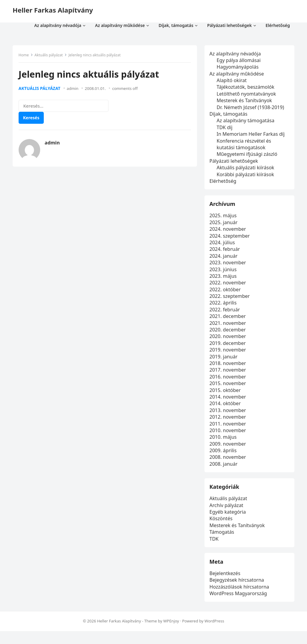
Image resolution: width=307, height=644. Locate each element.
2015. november (229, 388)
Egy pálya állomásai (240, 61)
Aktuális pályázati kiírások (246, 169)
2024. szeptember (231, 240)
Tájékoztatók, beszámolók (247, 88)
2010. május (224, 442)
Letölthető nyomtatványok (247, 95)
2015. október (226, 395)
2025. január (225, 227)
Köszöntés (222, 527)
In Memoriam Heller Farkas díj (252, 135)
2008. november (229, 462)
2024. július (223, 247)
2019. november (229, 355)
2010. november (229, 435)
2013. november (229, 415)
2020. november (229, 341)
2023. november (229, 267)
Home (25, 56)
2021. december (229, 321)
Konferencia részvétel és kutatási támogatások (245, 145)
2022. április (224, 307)
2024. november (229, 234)
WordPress (214, 634)
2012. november (229, 422)
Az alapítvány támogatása (247, 122)
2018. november (229, 368)
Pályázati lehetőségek (235, 162)
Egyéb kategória (229, 520)
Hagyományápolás (239, 68)
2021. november (229, 328)
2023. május (224, 281)
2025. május (224, 220)
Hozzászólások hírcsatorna (240, 599)
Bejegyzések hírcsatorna (238, 592)
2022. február (226, 314)
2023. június (224, 274)
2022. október (226, 294)
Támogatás (223, 540)
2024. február (226, 254)
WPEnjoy (171, 634)
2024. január (225, 260)
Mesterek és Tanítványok (245, 102)
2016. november (229, 381)
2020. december (229, 334)
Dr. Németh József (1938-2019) (251, 108)
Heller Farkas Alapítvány (53, 10)
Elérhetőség (224, 182)
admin (74, 90)
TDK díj (226, 128)
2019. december (229, 348)
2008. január (225, 468)
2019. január (225, 361)
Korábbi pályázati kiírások (246, 175)
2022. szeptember (231, 301)
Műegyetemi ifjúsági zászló (248, 155)
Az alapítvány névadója (236, 55)
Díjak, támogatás (230, 115)
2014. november (229, 402)
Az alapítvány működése (238, 75)
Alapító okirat (233, 82)
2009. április (224, 455)
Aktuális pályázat (50, 56)
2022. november (229, 287)
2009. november (229, 448)
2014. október (226, 408)
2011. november (229, 428)
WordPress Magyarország (239, 605)
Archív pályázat (227, 513)
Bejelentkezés (226, 585)
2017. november (229, 375)
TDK (215, 547)
